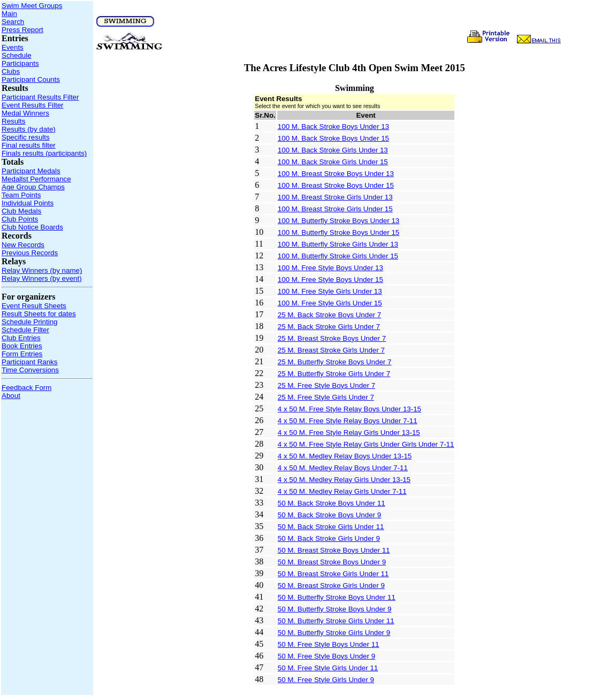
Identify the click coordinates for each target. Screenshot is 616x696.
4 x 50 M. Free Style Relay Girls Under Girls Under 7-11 (366, 444)
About (11, 396)
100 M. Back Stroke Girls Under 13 (333, 150)
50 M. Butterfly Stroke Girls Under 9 (334, 633)
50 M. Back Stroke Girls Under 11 (331, 527)
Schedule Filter (25, 330)
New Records (23, 245)
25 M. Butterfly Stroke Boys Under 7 (335, 362)
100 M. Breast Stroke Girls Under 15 (335, 209)
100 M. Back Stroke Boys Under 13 (333, 127)
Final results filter (29, 145)
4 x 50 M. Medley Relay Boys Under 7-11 (343, 468)
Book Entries (22, 346)
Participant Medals (31, 171)
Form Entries (22, 354)
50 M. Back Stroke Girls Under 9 (329, 538)
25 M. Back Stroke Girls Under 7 (329, 327)
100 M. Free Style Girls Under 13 (330, 291)
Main (9, 14)
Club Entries (21, 338)
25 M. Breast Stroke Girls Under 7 (331, 350)
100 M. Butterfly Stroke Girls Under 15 (338, 256)
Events (13, 47)
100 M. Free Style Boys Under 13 (330, 268)
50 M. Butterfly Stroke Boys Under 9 (335, 609)
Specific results (26, 137)
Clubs (11, 71)
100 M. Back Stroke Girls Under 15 (333, 162)
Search (13, 22)
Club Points (20, 219)
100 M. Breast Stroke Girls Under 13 (335, 197)
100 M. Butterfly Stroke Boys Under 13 (339, 221)
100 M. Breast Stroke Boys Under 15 (336, 185)
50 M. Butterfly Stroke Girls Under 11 (336, 621)
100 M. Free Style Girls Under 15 (330, 303)
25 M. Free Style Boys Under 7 (326, 385)
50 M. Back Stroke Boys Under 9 (329, 515)
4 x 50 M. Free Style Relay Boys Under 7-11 (348, 421)
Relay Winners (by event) (42, 278)
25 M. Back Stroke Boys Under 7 (329, 315)
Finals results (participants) (44, 153)
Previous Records (30, 253)
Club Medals (21, 211)
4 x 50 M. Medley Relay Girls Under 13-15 (344, 480)
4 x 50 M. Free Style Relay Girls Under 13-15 (349, 433)
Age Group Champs (33, 187)
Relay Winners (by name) (42, 270)
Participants (20, 63)
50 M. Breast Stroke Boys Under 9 (332, 562)
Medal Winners (25, 113)
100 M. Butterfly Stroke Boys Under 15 (339, 232)
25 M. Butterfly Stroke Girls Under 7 (334, 374)
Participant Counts (31, 79)
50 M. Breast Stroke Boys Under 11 (334, 550)
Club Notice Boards (32, 227)
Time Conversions (30, 370)
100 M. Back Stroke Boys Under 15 (333, 138)
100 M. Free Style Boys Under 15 (330, 280)
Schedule (17, 55)
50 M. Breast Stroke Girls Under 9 (331, 586)
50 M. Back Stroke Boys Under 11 (332, 503)
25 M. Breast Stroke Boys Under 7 (332, 338)
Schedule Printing (29, 322)
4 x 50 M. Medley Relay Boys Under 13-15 (345, 456)
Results (13, 121)
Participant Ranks (29, 362)
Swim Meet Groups (32, 6)
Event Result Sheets (34, 306)
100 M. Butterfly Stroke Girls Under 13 (338, 244)
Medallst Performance (36, 179)
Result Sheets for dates (39, 314)
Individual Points (28, 203)
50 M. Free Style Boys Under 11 (329, 644)
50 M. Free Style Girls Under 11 (328, 668)
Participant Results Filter (40, 97)
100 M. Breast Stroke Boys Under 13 (336, 174)
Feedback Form (26, 388)
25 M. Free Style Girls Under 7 (326, 397)
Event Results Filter (33, 105)
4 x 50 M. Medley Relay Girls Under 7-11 (342, 491)
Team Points (21, 195)
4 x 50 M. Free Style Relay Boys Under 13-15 (349, 409)
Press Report (22, 30)
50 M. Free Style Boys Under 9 (326, 656)
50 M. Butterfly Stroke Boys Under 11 (337, 597)
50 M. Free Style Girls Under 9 (326, 680)
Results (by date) (29, 129)
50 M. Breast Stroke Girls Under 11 (333, 574)
